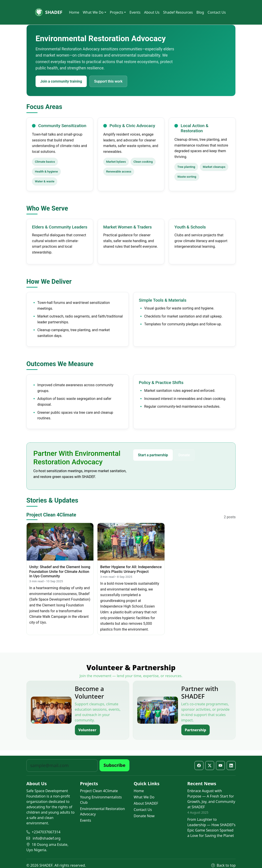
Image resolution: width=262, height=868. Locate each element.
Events (135, 12)
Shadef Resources (178, 12)
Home (74, 12)
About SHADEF (146, 803)
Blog (200, 12)
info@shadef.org (46, 838)
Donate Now (144, 816)
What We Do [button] (93, 12)
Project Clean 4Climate (99, 791)
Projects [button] (116, 12)
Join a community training (61, 81)
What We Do (144, 797)
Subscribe (114, 765)
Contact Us (217, 12)
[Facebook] (199, 766)
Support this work (108, 81)
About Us (152, 12)
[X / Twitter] (210, 766)
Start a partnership (153, 455)
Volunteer (87, 730)
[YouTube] (220, 766)
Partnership (196, 730)
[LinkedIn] (231, 766)
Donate (184, 455)
